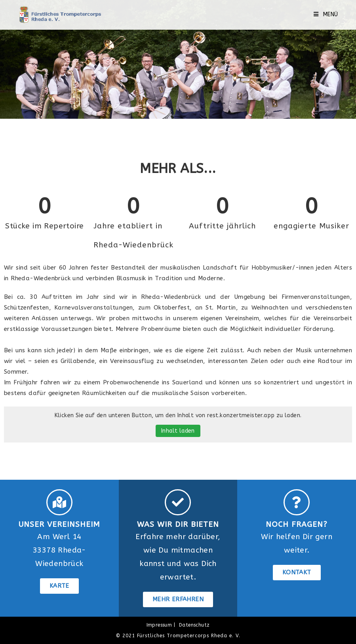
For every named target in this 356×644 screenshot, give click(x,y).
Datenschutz (194, 625)
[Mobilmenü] (326, 14)
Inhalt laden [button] (178, 431)
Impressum (159, 625)
